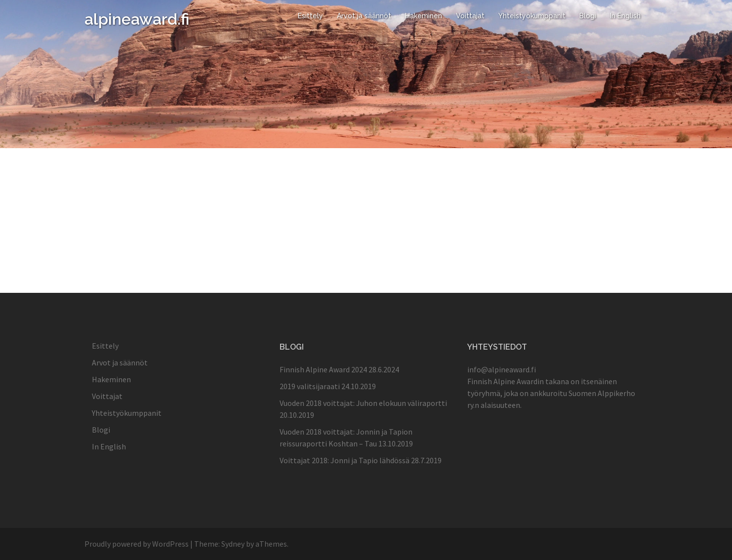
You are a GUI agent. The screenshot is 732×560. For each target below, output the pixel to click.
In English (625, 16)
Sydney (233, 544)
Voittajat (470, 16)
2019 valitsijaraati (310, 386)
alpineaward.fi (137, 19)
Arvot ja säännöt (364, 16)
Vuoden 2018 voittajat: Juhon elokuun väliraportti (363, 403)
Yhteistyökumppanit (532, 16)
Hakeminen (424, 16)
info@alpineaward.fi (502, 369)
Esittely (310, 16)
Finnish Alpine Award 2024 (323, 369)
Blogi (588, 16)
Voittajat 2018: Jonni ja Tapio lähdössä (345, 460)
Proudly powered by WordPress (137, 544)
